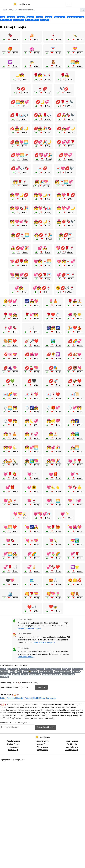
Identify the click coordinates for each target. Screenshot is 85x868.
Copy (15, 40)
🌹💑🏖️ (75, 301)
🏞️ (53, 341)
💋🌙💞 (42, 102)
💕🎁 (10, 487)
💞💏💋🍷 (42, 288)
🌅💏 (75, 62)
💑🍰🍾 (10, 461)
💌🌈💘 (10, 394)
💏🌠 (75, 421)
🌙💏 (20, 75)
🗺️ (32, 580)
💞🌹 (75, 554)
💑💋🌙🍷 (43, 222)
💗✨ (65, 514)
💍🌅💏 (10, 408)
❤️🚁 (53, 607)
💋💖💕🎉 (43, 155)
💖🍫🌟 (75, 487)
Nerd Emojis (13, 750)
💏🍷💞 (32, 434)
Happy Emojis (42, 750)
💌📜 (75, 394)
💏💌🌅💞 (64, 182)
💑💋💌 (66, 235)
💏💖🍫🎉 (19, 208)
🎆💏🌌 (53, 328)
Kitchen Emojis (13, 744)
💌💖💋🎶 (65, 168)
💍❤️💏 (10, 421)
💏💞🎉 (53, 447)
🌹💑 (65, 75)
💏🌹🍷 (20, 182)
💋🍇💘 (10, 368)
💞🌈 (32, 554)
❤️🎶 (32, 607)
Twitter (3, 698)
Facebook (11, 698)
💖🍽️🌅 (53, 501)
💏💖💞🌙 (66, 208)
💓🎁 (53, 474)
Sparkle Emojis (72, 747)
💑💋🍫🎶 (66, 222)
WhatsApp (51, 698)
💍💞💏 (75, 408)
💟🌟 (75, 567)
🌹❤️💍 (53, 315)
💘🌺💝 (75, 527)
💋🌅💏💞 (20, 102)
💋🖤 (32, 381)
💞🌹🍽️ (10, 567)
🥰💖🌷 (53, 594)
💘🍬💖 (32, 540)
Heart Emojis (13, 747)
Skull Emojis (72, 744)
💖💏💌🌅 (43, 261)
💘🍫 (10, 540)
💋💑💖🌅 (19, 142)
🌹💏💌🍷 (43, 75)
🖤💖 (10, 580)
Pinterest (28, 698)
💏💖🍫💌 (43, 208)
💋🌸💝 (10, 354)
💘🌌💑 (32, 527)
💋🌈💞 (75, 341)
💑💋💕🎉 (20, 248)
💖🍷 (32, 501)
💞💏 (19, 288)
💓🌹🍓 (10, 474)
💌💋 (42, 168)
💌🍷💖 (32, 394)
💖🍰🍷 (10, 501)
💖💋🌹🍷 (65, 248)
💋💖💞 (66, 155)
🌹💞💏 (32, 315)
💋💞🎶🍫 (20, 168)
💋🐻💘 (75, 368)
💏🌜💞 (32, 421)
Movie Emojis (42, 747)
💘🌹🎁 (53, 527)
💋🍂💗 (75, 354)
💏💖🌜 (10, 447)
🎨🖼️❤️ (10, 341)
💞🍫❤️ (53, 567)
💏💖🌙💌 (43, 195)
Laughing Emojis (42, 744)
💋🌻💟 (53, 354)
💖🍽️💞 (75, 501)
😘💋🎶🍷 (65, 288)
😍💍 (53, 580)
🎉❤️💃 (75, 328)
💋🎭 (53, 368)
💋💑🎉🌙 (19, 128)
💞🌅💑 (10, 554)
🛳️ (10, 594)
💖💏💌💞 (66, 261)
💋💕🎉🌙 (43, 142)
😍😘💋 (75, 580)
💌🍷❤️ (53, 394)
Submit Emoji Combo (45, 727)
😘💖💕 (10, 301)
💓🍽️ (32, 474)
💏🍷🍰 (10, 434)
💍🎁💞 (53, 408)
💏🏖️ (53, 434)
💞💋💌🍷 (66, 275)
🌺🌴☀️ (75, 315)
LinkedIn (20, 698)
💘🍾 (53, 540)
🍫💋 (21, 89)
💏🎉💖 (42, 182)
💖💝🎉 (20, 514)
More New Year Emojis (44, 643)
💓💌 (75, 474)
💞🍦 (32, 567)
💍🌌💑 (32, 408)
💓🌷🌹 (75, 461)
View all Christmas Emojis (29, 628)
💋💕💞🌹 (66, 142)
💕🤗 (32, 487)
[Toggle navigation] (69, 4)
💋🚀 (53, 381)
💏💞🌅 (32, 447)
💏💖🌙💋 (19, 195)
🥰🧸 (75, 594)
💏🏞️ (75, 434)
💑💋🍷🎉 (43, 235)
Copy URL (41, 687)
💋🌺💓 (32, 354)
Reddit (36, 698)
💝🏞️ (75, 540)
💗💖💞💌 (43, 514)
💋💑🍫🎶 (66, 115)
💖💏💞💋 (19, 275)
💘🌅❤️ (10, 527)
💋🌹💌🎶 (19, 115)
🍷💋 (42, 89)
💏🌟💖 (53, 421)
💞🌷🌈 (53, 554)
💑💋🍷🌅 (20, 235)
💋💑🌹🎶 (43, 115)
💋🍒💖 (32, 368)
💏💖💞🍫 (19, 222)
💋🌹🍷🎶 (65, 102)
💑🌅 (75, 447)
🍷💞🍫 (10, 328)
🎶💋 (64, 89)
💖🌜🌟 (53, 487)
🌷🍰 (53, 301)
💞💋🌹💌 (43, 275)
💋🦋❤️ (75, 381)
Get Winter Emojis (26, 657)
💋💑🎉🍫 (43, 128)
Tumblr (43, 698)
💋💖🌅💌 (20, 155)
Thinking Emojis (72, 750)
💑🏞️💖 (32, 461)
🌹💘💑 (10, 315)
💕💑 (42, 248)
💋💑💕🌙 (66, 128)
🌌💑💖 (32, 301)
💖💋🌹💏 (19, 261)
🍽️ (32, 328)
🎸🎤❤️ (32, 341)
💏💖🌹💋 (66, 195)
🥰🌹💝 (32, 594)
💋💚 (10, 381)
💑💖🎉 (53, 461)
